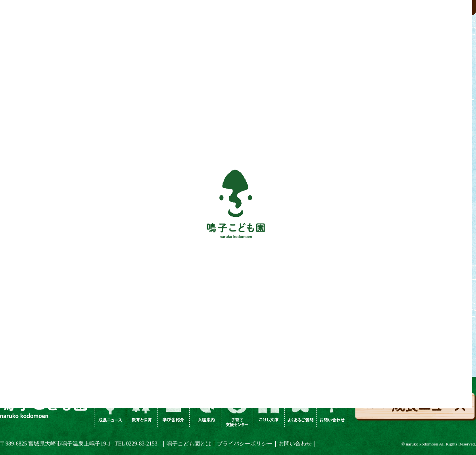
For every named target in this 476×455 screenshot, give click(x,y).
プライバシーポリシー (245, 444)
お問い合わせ (295, 444)
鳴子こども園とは (189, 444)
